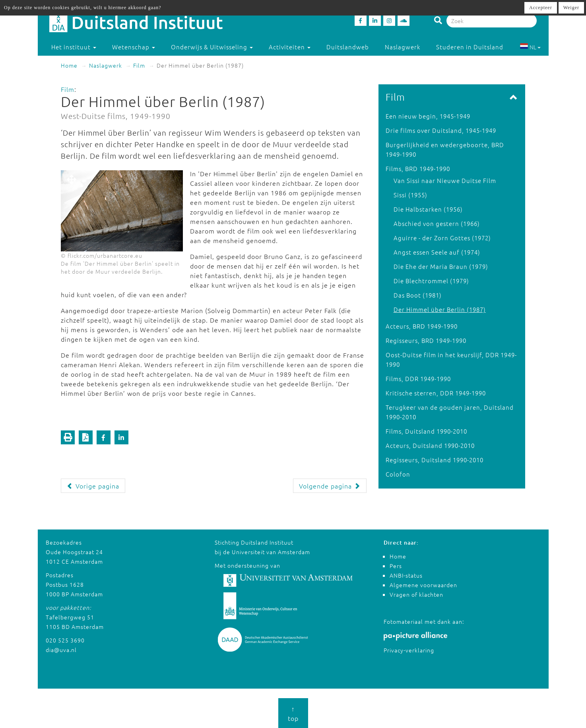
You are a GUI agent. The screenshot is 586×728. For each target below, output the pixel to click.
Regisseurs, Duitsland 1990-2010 (435, 460)
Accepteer (541, 8)
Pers (396, 566)
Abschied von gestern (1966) (437, 223)
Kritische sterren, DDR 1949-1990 (436, 393)
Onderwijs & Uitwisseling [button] (212, 47)
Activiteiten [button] (290, 47)
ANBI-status (406, 575)
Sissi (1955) (410, 195)
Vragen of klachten (416, 594)
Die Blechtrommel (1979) (431, 281)
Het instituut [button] (74, 47)
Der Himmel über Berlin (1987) (440, 309)
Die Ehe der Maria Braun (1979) (441, 266)
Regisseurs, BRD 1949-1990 (426, 340)
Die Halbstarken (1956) (428, 209)
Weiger (571, 8)
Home (69, 65)
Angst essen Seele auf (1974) (437, 252)
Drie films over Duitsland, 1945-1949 (441, 130)
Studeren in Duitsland (473, 47)
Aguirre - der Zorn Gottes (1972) (442, 238)
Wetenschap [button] (134, 47)
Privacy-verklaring (409, 650)
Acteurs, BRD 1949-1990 (422, 326)
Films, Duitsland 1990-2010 (426, 431)
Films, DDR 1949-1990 (418, 379)
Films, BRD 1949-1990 (418, 168)
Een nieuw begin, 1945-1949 (428, 116)
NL (530, 47)
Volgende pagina (330, 486)
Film (139, 65)
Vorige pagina (93, 486)
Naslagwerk (403, 47)
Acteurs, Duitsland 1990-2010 (430, 445)
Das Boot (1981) (418, 295)
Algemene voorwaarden (423, 585)
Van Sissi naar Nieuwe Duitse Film (445, 180)
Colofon (398, 474)
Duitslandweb (348, 47)
